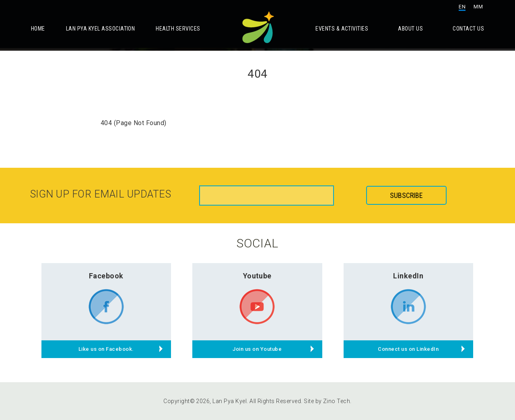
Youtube (257, 276)
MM (478, 7)
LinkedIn (408, 276)
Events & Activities (342, 29)
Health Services (178, 29)
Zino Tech (337, 401)
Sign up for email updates (101, 194)
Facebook (106, 276)
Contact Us (468, 29)
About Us (410, 29)
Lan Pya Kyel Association (101, 29)
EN (462, 7)
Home (38, 29)
